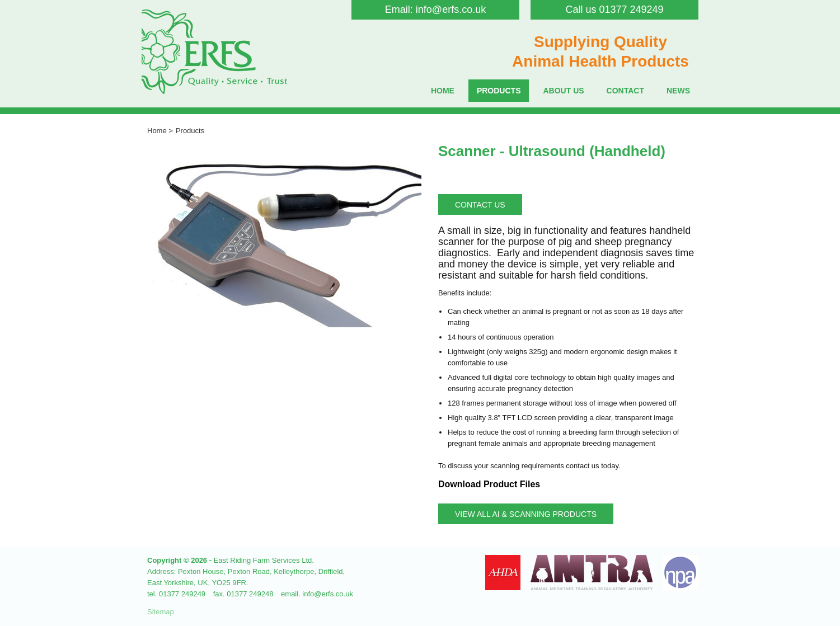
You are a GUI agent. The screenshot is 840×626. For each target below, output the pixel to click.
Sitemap (161, 612)
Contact (625, 91)
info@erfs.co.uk (451, 10)
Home (443, 91)
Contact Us (480, 205)
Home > (160, 131)
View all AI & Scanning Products (526, 514)
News (678, 91)
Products (499, 91)
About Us (563, 91)
